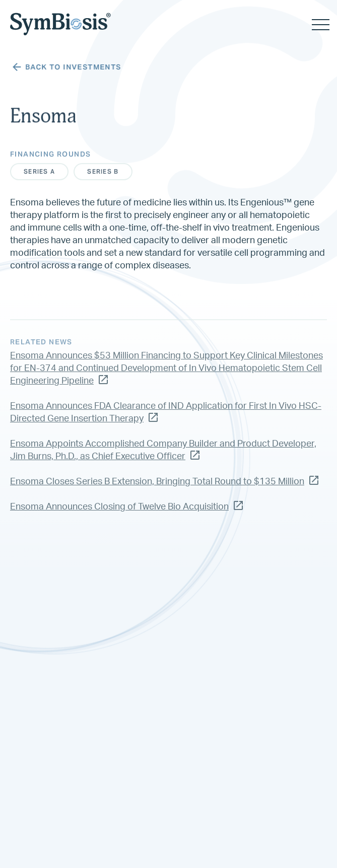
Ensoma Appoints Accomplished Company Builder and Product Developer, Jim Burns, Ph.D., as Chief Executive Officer (163, 456)
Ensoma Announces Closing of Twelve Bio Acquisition (126, 512)
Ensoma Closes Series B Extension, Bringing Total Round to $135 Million (164, 487)
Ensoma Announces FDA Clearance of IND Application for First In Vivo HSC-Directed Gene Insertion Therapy (166, 419)
